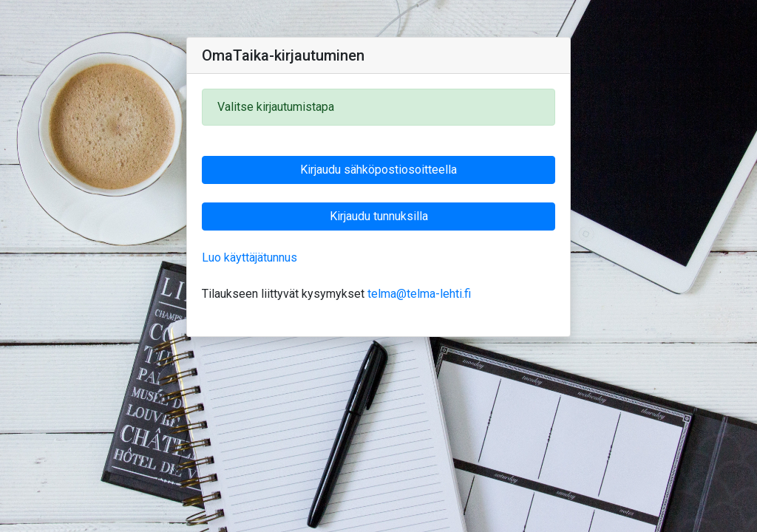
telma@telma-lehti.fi (419, 294)
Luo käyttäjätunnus (249, 258)
